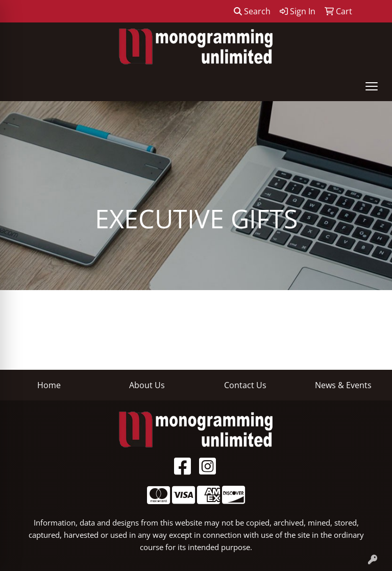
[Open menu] (372, 86)
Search (252, 11)
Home (49, 385)
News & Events (343, 385)
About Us (147, 385)
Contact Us (245, 385)
